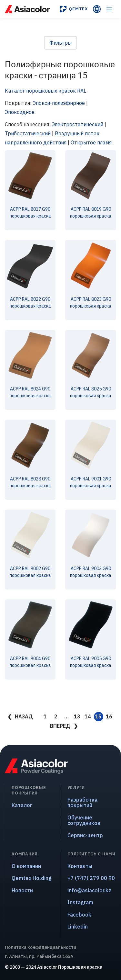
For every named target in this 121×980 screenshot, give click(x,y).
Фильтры (60, 43)
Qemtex (74, 9)
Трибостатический (28, 133)
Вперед (60, 726)
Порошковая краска (80, 967)
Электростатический (77, 124)
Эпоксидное (20, 112)
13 (77, 716)
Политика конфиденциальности (40, 947)
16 (109, 716)
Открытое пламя (91, 142)
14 (88, 716)
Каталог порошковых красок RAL (45, 91)
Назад (24, 716)
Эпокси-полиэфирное (59, 103)
